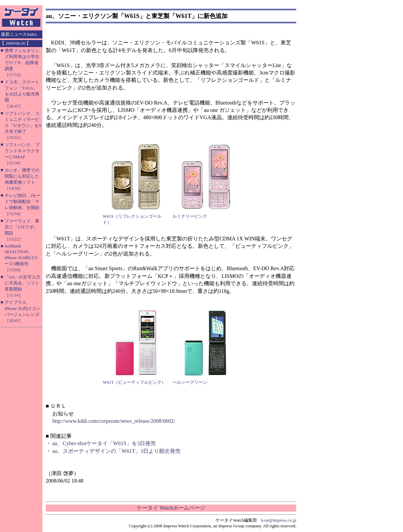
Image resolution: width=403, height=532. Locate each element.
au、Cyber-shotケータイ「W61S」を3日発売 (104, 443)
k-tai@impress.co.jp (279, 520)
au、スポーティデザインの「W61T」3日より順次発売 (116, 451)
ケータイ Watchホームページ (171, 508)
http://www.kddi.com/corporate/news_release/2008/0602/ (114, 421)
